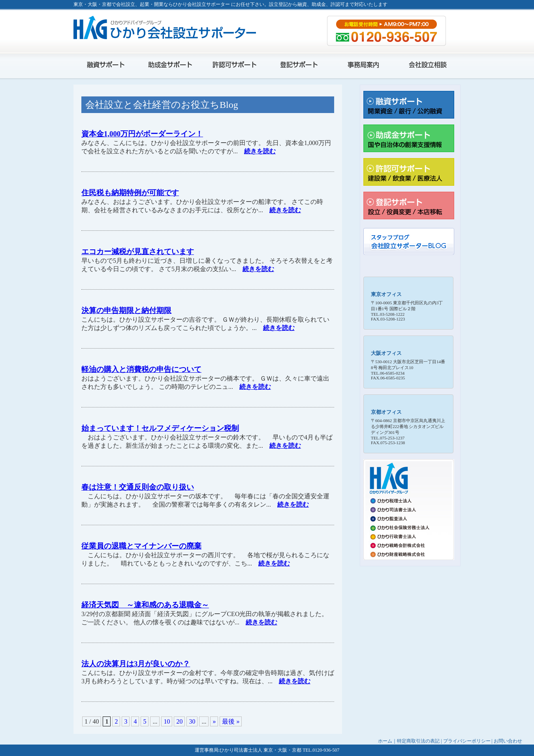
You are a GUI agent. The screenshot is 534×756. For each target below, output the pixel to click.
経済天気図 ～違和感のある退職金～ (145, 605)
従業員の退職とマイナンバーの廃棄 (141, 546)
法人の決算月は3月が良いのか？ (136, 664)
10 (167, 721)
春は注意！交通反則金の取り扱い (138, 487)
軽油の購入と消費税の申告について (141, 369)
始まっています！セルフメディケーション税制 (160, 428)
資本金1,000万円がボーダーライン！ (142, 134)
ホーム (385, 741)
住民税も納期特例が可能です (130, 193)
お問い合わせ (508, 741)
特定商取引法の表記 (418, 741)
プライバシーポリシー (467, 741)
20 (179, 721)
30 (192, 721)
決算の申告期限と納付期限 (126, 310)
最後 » (231, 721)
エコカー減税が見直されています (138, 252)
